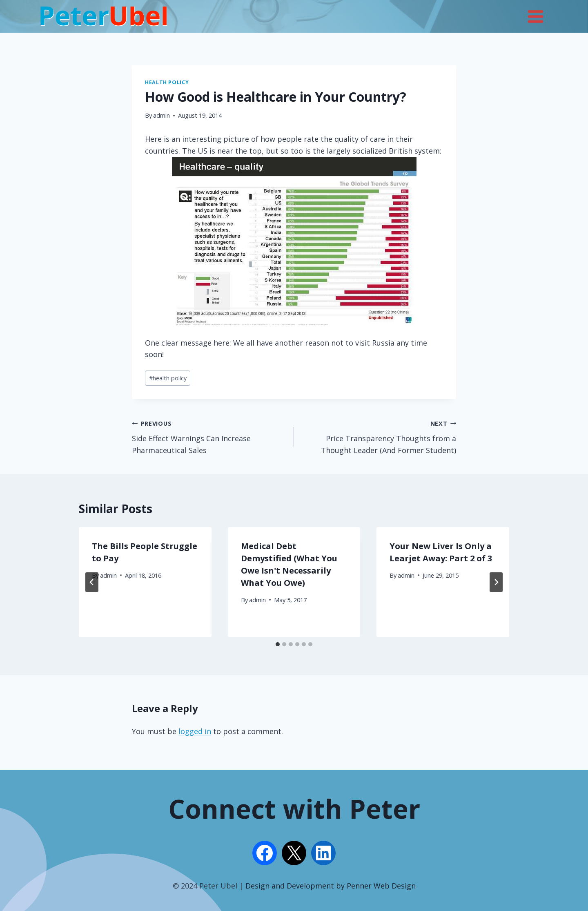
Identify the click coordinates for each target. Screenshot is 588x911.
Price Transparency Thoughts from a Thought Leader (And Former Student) (379, 436)
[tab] (278, 644)
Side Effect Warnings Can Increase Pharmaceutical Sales (209, 436)
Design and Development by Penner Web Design (331, 886)
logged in (195, 731)
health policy (168, 378)
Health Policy (167, 82)
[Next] (496, 582)
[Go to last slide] (92, 582)
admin (161, 115)
